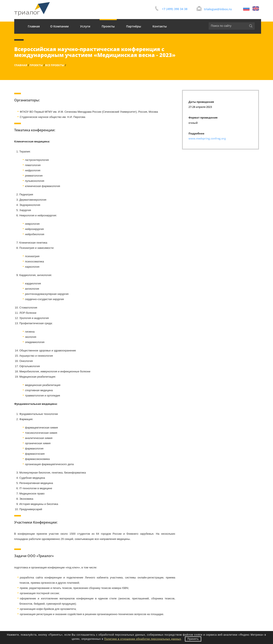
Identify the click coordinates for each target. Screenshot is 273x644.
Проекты (108, 26)
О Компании (59, 26)
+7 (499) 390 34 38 (175, 9)
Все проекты (55, 65)
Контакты (160, 26)
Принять (193, 639)
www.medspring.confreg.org (207, 138)
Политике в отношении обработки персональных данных (143, 639)
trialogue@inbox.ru (218, 9)
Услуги (85, 26)
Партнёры (134, 26)
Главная (34, 26)
